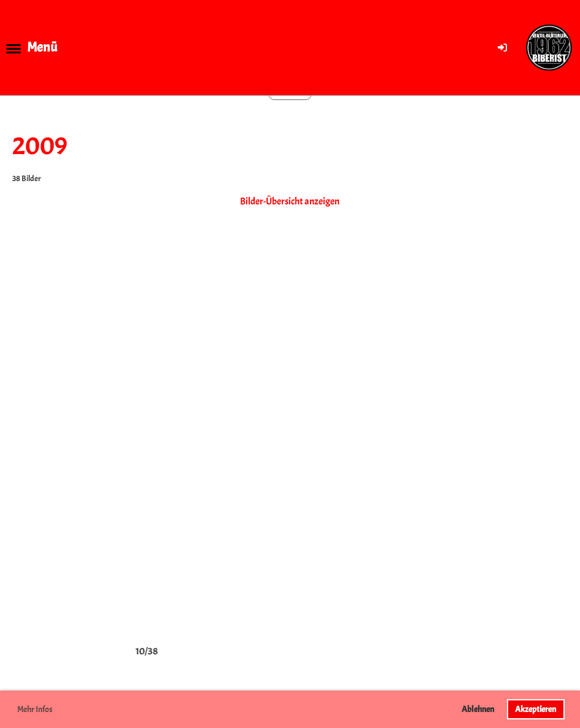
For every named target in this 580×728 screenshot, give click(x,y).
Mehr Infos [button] (35, 709)
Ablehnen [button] (478, 709)
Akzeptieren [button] (536, 709)
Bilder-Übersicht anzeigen (290, 201)
